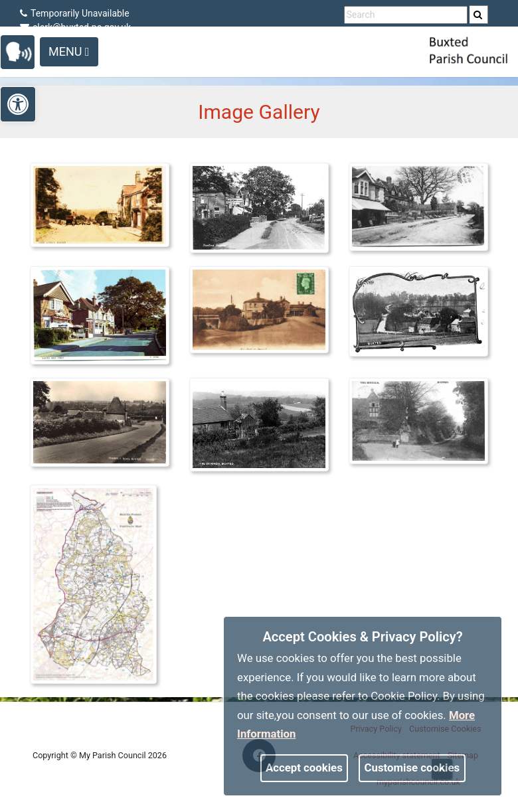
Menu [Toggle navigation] (69, 51)
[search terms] (406, 15)
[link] (478, 15)
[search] (479, 15)
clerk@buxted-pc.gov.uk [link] (75, 27)
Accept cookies (304, 768)
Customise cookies (412, 768)
